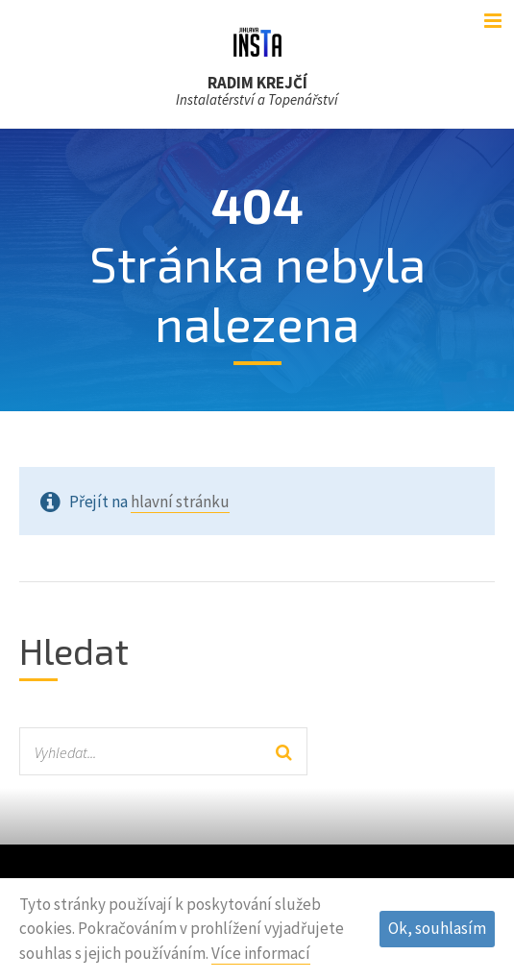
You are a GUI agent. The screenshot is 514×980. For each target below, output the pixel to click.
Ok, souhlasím (437, 928)
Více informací (261, 953)
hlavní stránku (180, 502)
